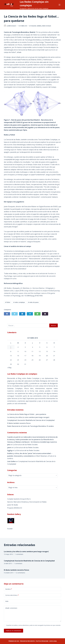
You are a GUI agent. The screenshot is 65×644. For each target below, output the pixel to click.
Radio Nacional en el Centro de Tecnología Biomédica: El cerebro (31, 426)
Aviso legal (53, 641)
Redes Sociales (47, 26)
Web (7, 601)
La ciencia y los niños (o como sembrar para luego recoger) (28, 417)
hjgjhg (10, 450)
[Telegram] (30, 314)
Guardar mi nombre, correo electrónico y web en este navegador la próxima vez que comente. (33, 625)
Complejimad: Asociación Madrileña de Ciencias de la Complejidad (31, 420)
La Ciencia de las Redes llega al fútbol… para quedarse (27, 414)
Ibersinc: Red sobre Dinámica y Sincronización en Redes (27, 502)
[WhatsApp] (37, 314)
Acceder (10, 529)
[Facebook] (7, 314)
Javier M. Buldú (13, 505)
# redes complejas (19, 302)
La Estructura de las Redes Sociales (25, 445)
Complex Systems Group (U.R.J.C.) (19, 499)
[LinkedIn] (22, 314)
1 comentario (19, 554)
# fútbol (8, 302)
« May (9, 368)
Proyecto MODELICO (15, 508)
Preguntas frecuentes (27, 641)
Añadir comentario (11, 608)
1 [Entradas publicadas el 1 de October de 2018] (11, 347)
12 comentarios (20, 573)
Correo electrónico (12, 595)
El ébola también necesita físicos (19, 423)
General (39, 26)
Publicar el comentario (14, 631)
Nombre (9, 589)
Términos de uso (14, 641)
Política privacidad (42, 641)
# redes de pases (33, 302)
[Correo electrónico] (45, 314)
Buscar (54, 325)
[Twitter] (15, 314)
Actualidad (33, 26)
